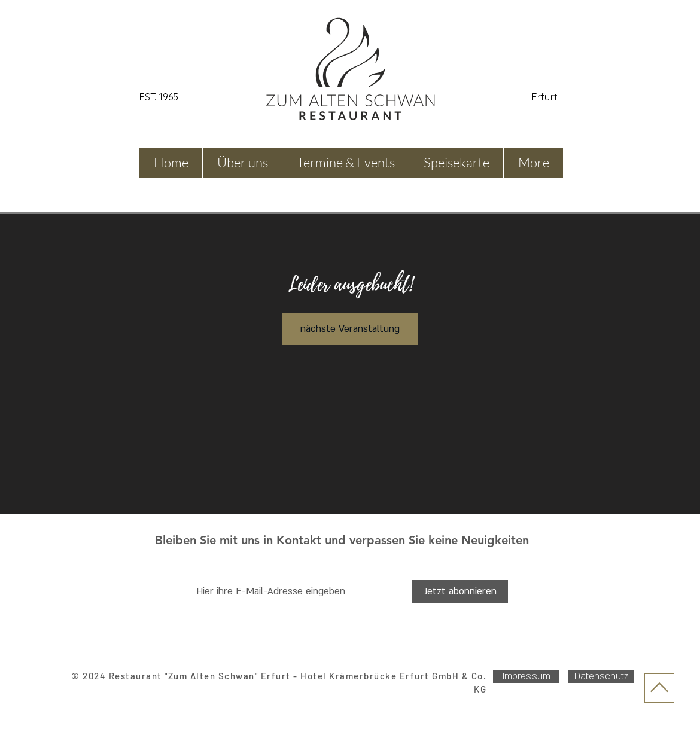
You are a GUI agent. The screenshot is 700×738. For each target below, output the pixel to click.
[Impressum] (526, 677)
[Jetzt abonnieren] (460, 591)
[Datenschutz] (601, 677)
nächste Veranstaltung (350, 329)
